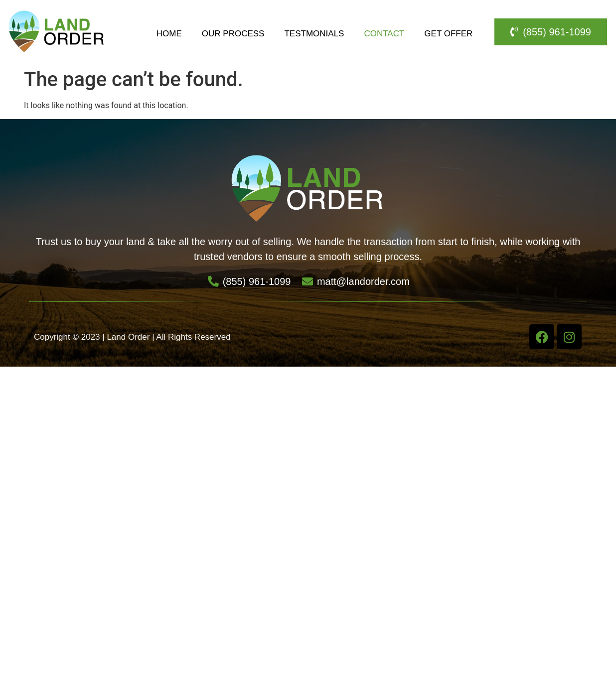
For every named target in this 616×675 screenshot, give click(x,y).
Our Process (233, 34)
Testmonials (314, 34)
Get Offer (448, 34)
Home (169, 34)
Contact (384, 34)
